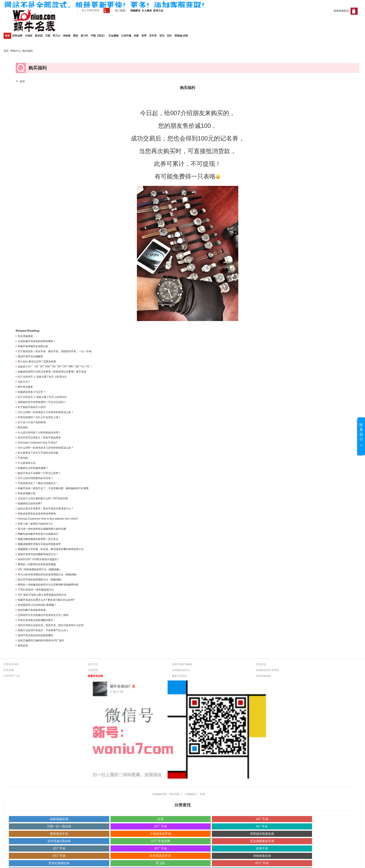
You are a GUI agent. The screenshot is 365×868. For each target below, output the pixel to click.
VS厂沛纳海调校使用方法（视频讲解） (40, 569)
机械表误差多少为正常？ (32, 392)
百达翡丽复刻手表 (262, 841)
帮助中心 (16, 51)
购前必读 (23, 645)
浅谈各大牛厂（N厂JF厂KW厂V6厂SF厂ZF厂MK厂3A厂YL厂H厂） (56, 367)
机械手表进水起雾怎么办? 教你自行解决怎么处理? (46, 600)
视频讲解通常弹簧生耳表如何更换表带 (39, 544)
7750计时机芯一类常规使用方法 (36, 590)
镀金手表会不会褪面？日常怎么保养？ (39, 473)
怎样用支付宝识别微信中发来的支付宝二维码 (43, 615)
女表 (160, 819)
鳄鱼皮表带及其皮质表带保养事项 (37, 514)
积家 (136, 36)
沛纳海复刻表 (262, 856)
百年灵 (153, 36)
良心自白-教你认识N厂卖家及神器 (37, 361)
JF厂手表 (59, 848)
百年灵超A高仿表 (59, 841)
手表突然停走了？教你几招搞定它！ (38, 483)
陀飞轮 (160, 863)
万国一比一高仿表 (59, 826)
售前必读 (261, 664)
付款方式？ (24, 382)
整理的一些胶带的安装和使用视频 (37, 564)
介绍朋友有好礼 (181, 670)
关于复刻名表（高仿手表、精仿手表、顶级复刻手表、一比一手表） (56, 351)
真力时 (84, 36)
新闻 (203, 794)
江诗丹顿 (126, 36)
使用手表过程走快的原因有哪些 (35, 635)
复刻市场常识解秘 (182, 664)
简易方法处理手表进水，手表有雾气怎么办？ (43, 630)
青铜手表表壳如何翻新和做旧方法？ (38, 554)
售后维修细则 (25, 336)
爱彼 (76, 36)
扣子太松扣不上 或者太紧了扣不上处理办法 (42, 377)
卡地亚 (29, 36)
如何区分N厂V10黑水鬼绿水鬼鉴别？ (39, 559)
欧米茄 (39, 36)
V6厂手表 (262, 819)
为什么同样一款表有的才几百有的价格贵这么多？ (46, 412)
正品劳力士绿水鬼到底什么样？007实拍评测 (43, 498)
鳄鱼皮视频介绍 (27, 493)
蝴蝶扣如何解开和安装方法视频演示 (38, 534)
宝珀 (162, 36)
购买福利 (23, 427)
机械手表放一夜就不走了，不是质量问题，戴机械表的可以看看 (53, 488)
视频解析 (191, 794)
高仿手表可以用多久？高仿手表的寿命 (39, 438)
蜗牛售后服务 (25, 387)
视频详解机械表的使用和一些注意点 (38, 539)
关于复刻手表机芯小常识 (32, 407)
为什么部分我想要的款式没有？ (35, 478)
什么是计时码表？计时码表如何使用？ (39, 432)
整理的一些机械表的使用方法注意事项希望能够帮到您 (48, 585)
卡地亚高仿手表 (160, 834)
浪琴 (144, 36)
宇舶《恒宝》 (98, 36)
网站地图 (175, 794)
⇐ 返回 (20, 81)
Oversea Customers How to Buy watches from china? (48, 519)
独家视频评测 (59, 819)
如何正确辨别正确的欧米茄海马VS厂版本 (41, 640)
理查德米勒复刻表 (262, 834)
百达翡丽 (114, 36)
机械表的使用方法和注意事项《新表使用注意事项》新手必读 (52, 372)
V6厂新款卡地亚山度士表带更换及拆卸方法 (42, 595)
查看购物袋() (341, 11)
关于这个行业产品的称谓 (32, 422)
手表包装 (23, 458)
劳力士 (57, 36)
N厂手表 (262, 826)
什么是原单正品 (27, 463)
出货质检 (93, 670)
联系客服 (9, 670)
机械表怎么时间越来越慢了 (33, 468)
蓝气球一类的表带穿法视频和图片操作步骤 (42, 529)
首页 (7, 36)
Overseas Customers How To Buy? (37, 443)
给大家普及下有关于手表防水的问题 (38, 453)
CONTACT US (12, 676)
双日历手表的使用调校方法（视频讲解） (41, 580)
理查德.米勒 (181, 36)
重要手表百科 (179, 676)
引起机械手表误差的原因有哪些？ (37, 341)
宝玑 (169, 36)
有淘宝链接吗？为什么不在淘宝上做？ (39, 417)
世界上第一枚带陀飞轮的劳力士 (35, 524)
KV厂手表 (262, 863)
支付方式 (93, 664)
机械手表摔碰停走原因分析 (33, 346)
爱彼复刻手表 (59, 834)
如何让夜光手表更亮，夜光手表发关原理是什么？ (46, 509)
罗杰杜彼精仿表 (59, 863)
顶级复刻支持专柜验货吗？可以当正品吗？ (42, 402)
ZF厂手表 (161, 826)
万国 (48, 36)
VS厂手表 (59, 856)
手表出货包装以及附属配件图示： (37, 620)
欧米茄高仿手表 (160, 856)
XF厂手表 (161, 848)
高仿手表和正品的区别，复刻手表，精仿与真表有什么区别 (51, 625)
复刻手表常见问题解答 (30, 356)
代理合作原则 (11, 664)
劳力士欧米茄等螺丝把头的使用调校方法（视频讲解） (48, 574)
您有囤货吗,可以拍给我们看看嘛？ (37, 605)
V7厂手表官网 (161, 841)
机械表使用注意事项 (267, 670)
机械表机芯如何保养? (30, 503)
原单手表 (262, 848)
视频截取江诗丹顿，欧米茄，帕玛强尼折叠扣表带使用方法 (51, 549)
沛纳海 (67, 36)
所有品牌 (17, 36)
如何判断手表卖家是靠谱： (33, 610)
